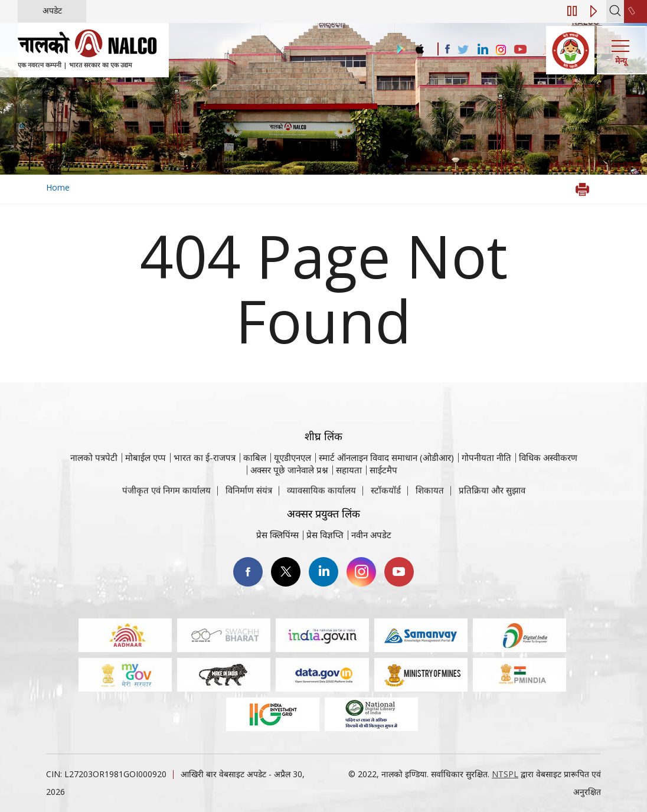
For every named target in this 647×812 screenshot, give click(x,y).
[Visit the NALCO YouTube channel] (520, 50)
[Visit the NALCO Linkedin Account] (482, 50)
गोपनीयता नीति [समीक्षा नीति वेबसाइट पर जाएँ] (486, 483)
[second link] (635, 12)
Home (58, 187)
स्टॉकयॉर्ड (386, 497)
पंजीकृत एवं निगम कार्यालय (166, 497)
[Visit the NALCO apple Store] (419, 46)
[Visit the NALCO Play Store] (399, 50)
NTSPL (505, 774)
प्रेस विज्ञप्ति (325, 535)
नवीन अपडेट (371, 535)
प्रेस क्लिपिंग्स (277, 535)
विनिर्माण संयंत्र (249, 497)
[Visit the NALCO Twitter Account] (463, 50)
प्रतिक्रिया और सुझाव (492, 497)
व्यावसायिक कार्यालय (321, 497)
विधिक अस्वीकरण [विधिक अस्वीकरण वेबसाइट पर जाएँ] (548, 483)
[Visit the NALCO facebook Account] (447, 49)
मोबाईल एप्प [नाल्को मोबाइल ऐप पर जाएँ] (146, 483)
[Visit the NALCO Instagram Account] (501, 50)
